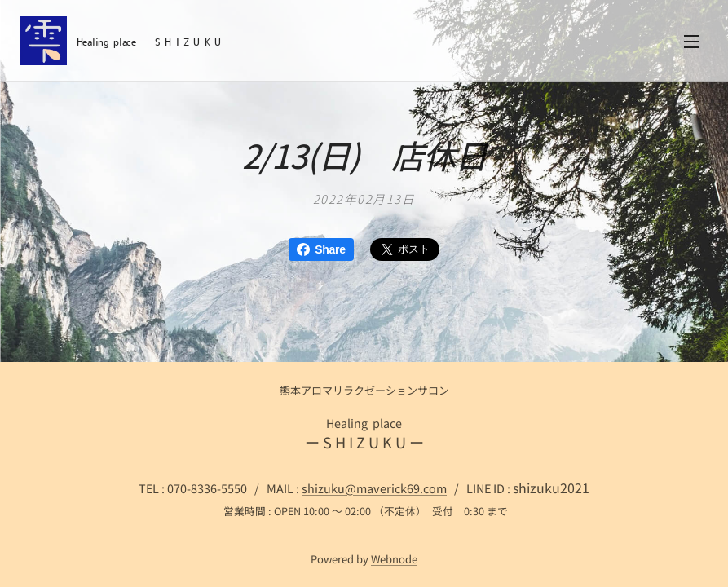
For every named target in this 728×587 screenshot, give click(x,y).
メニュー (691, 42)
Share (321, 249)
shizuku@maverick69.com (374, 488)
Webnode (394, 559)
